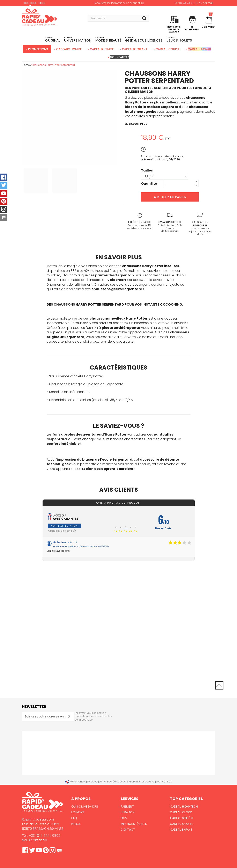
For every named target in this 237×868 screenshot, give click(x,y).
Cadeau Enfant (181, 830)
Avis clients (119, 490)
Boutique (30, 3)
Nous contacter (35, 840)
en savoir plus (136, 124)
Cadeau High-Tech (184, 807)
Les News (78, 812)
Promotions (38, 49)
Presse (76, 824)
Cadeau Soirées (182, 818)
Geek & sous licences (144, 39)
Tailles (147, 170)
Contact (128, 830)
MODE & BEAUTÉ (108, 39)
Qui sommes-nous (85, 807)
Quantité (149, 184)
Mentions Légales (134, 824)
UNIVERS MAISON (78, 39)
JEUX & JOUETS (179, 39)
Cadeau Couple (168, 49)
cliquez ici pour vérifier (157, 782)
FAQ (74, 818)
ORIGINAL (53, 39)
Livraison (128, 812)
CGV (124, 818)
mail (210, 3)
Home (26, 65)
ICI (142, 3)
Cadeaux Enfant (135, 49)
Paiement (127, 807)
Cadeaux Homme (69, 49)
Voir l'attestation (64, 526)
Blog (42, 3)
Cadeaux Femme (102, 49)
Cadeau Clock (181, 812)
